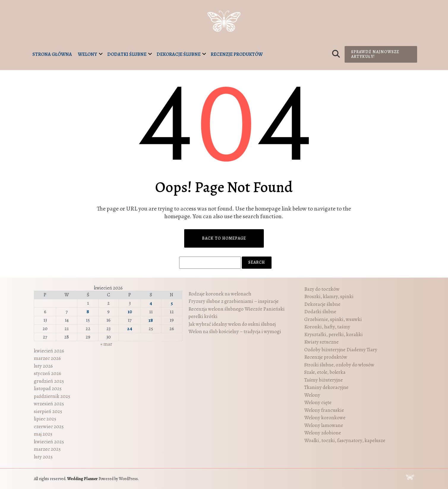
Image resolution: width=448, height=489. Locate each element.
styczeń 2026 (48, 373)
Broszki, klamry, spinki (329, 296)
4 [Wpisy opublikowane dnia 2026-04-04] (151, 303)
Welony (87, 54)
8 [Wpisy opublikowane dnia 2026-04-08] (88, 312)
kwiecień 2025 (49, 442)
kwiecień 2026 (49, 351)
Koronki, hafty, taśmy (327, 327)
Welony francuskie (324, 410)
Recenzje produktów (237, 54)
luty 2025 (43, 457)
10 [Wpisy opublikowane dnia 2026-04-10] (130, 312)
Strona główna (52, 54)
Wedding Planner (82, 479)
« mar (106, 344)
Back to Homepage (224, 238)
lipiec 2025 (45, 419)
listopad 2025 (48, 388)
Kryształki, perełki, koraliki (333, 334)
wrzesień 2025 (49, 404)
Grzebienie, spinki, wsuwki (333, 319)
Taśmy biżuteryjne (324, 380)
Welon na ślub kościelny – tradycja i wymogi (235, 331)
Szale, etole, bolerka (325, 372)
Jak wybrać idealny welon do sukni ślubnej (232, 324)
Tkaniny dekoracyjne (326, 387)
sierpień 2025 (48, 411)
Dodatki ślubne (127, 54)
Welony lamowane (324, 425)
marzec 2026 (47, 358)
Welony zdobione (323, 433)
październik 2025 (52, 396)
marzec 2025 (47, 449)
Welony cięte (318, 402)
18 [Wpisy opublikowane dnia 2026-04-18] (151, 320)
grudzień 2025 (49, 381)
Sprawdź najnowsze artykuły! (375, 54)
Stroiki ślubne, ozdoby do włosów (339, 365)
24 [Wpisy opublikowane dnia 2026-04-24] (130, 329)
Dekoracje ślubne (179, 54)
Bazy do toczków (322, 289)
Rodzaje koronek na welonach (220, 294)
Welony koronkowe (325, 418)
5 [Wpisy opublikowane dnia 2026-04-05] (172, 303)
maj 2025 (43, 434)
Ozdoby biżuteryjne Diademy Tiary (341, 350)
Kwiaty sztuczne (321, 342)
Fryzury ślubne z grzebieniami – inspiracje (234, 301)
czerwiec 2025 (49, 427)
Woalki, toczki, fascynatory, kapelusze (345, 440)
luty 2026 (43, 366)
